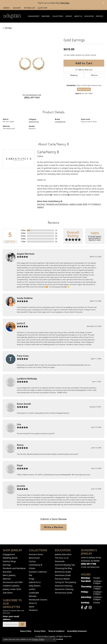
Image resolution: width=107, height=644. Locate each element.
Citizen (32, 568)
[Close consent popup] (54, 640)
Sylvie (31, 607)
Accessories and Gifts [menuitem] (13, 582)
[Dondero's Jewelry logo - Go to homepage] (13, 16)
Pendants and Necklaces (57, 204)
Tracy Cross (23, 356)
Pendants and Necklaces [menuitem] (14, 568)
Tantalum (33, 610)
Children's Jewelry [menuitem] (11, 586)
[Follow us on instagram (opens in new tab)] (90, 608)
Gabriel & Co (35, 582)
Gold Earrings (34, 122)
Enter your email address (11, 618)
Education (89, 16)
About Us (78, 16)
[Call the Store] (89, 564)
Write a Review (53, 527)
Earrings (8, 28)
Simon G (33, 603)
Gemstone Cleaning (64, 589)
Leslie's (32, 589)
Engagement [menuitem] (9, 554)
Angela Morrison (26, 254)
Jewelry (69, 16)
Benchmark (34, 558)
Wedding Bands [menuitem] (10, 558)
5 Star (23, 230)
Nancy (20, 445)
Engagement (34, 16)
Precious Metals (62, 579)
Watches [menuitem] (7, 579)
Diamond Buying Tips (65, 565)
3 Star (23, 236)
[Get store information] (90, 567)
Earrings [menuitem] (7, 565)
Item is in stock (84, 89)
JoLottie (21, 486)
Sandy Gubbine (25, 298)
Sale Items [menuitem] (8, 593)
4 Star (23, 233)
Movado (33, 596)
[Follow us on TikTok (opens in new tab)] (86, 608)
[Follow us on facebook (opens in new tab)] (82, 608)
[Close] (104, 3)
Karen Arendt (24, 404)
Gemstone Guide (63, 575)
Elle (31, 575)
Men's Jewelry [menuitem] (9, 575)
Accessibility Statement (77, 631)
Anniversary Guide (64, 593)
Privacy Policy (40, 631)
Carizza (32, 561)
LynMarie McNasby (27, 379)
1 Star (23, 241)
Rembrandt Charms (38, 600)
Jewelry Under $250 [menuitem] (12, 589)
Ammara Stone (36, 554)
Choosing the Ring (64, 568)
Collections (58, 16)
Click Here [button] (65, 3)
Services (99, 16)
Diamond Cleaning (64, 586)
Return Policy (26, 631)
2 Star (23, 239)
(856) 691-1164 (32, 97)
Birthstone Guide (63, 572)
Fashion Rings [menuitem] (9, 561)
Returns (94, 75)
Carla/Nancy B (60, 122)
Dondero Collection (38, 572)
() (56, 230)
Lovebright (34, 593)
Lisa (19, 424)
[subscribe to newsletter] (22, 624)
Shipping (74, 75)
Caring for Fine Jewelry (65, 582)
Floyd (20, 465)
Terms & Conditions (56, 631)
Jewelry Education (63, 554)
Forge (32, 579)
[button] (6, 8)
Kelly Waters (35, 586)
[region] (32, 63)
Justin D (21, 323)
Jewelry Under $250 (78, 204)
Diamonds (46, 16)
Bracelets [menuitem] (7, 572)
